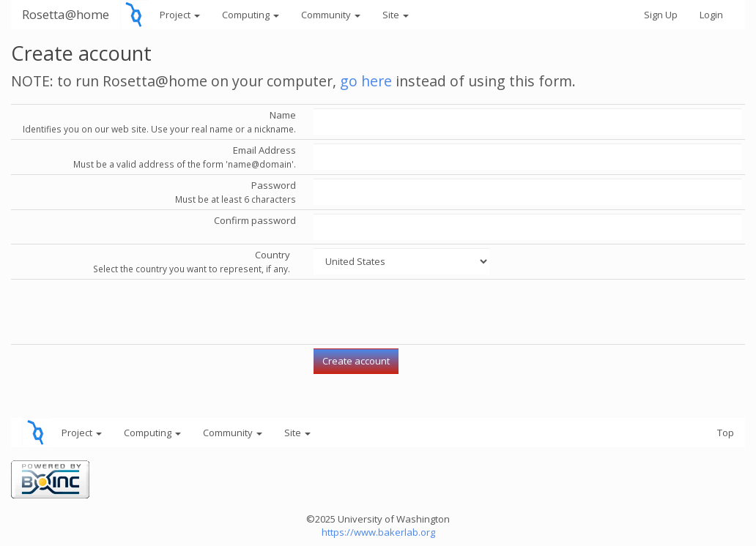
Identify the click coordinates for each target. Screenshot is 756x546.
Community (331, 15)
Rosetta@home (66, 14)
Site (396, 15)
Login (711, 15)
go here (366, 81)
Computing (251, 15)
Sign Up (661, 15)
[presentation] (425, 312)
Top (726, 433)
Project (180, 15)
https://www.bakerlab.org (378, 532)
